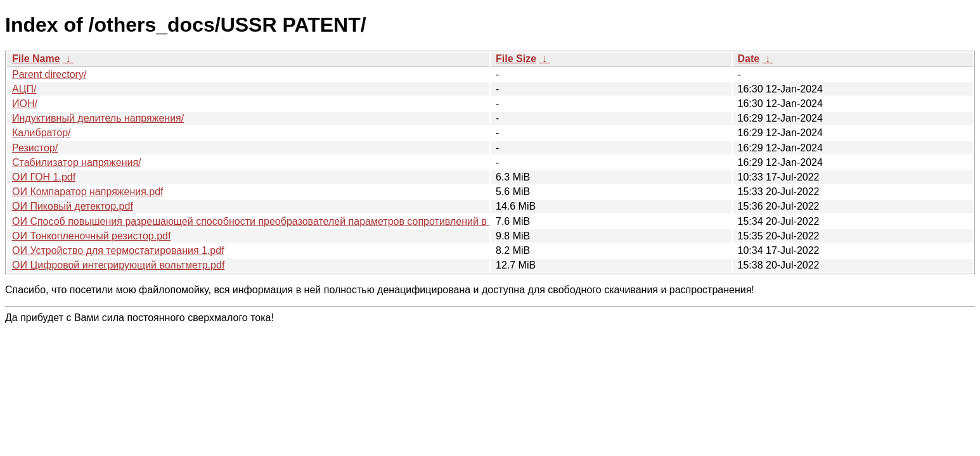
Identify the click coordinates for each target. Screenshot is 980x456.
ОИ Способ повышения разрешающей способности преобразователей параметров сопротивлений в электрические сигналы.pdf (314, 221)
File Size (516, 59)
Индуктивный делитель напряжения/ (98, 118)
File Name (36, 59)
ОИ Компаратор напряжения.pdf (88, 192)
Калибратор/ (42, 133)
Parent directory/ (49, 74)
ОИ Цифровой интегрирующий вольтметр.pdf (118, 265)
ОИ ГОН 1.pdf (44, 177)
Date (749, 59)
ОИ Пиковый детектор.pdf (73, 206)
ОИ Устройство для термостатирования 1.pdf (118, 250)
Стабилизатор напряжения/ (77, 162)
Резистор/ (35, 148)
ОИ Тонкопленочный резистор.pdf (91, 236)
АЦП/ (24, 89)
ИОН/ (25, 104)
